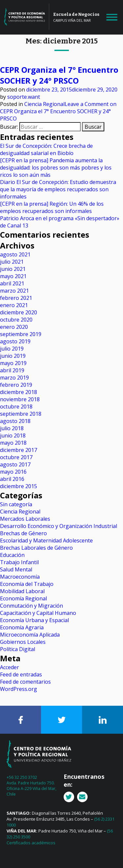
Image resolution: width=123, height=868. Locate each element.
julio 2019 (12, 349)
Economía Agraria (22, 627)
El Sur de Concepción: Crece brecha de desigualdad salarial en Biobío (46, 149)
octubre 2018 (16, 407)
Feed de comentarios (25, 682)
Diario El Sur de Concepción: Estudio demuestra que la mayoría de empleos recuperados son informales (58, 189)
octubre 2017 (16, 457)
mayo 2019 (13, 363)
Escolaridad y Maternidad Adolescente (46, 540)
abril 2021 (12, 283)
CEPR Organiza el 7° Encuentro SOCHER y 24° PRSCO (59, 75)
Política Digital (18, 649)
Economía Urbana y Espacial (34, 620)
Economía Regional (23, 598)
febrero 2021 (16, 298)
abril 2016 (12, 479)
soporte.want (24, 97)
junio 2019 (13, 356)
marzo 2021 (14, 291)
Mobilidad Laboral (22, 591)
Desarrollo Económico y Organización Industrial (59, 526)
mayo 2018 (13, 443)
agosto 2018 (15, 421)
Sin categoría (16, 504)
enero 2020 (14, 327)
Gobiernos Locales (23, 642)
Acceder (10, 667)
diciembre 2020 (19, 312)
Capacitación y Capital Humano (38, 613)
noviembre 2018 (20, 399)
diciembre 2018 (19, 392)
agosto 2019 (15, 341)
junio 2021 (13, 269)
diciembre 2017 (19, 450)
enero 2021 (14, 305)
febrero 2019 (16, 385)
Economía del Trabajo (27, 584)
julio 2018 (12, 428)
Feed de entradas (21, 674)
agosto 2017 (15, 464)
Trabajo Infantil (19, 562)
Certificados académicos (31, 843)
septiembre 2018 (21, 414)
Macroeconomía (20, 577)
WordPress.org (19, 689)
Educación (12, 555)
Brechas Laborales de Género (36, 548)
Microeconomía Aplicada (30, 635)
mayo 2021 (13, 276)
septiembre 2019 (21, 334)
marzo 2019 (14, 378)
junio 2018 (13, 435)
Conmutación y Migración (31, 606)
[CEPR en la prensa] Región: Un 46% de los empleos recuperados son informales (52, 207)
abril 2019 (12, 370)
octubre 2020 (16, 320)
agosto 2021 (15, 254)
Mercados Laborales (25, 519)
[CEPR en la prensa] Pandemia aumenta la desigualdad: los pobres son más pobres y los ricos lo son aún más (56, 168)
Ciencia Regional (44, 104)
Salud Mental (16, 569)
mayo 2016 (13, 472)
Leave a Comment (58, 111)
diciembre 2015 (19, 486)
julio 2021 (12, 262)
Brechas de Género (23, 533)
